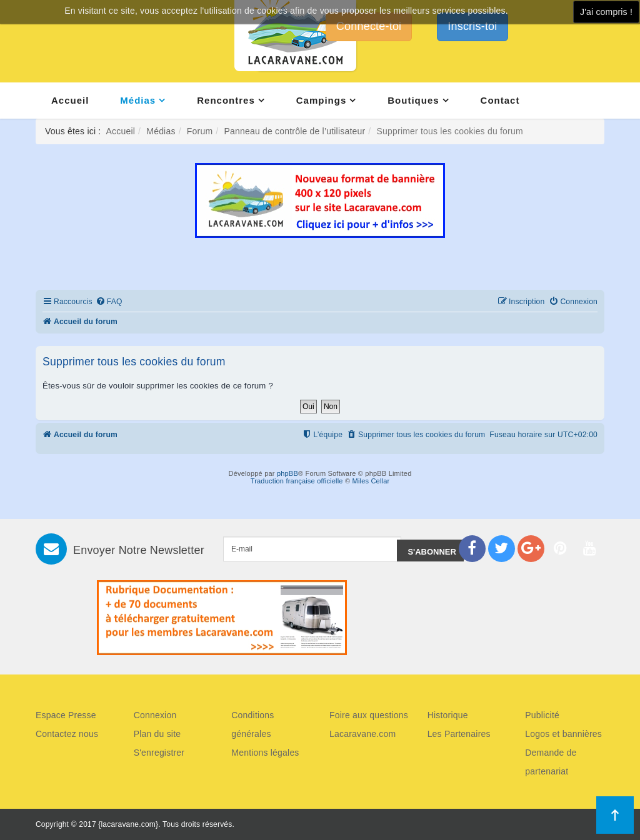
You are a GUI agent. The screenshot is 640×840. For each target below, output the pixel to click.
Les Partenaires (459, 734)
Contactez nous (67, 734)
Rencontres (226, 100)
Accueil (70, 100)
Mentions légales (265, 753)
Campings (322, 100)
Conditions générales (252, 724)
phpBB (287, 473)
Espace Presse (66, 715)
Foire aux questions (369, 715)
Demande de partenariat (551, 762)
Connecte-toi (369, 26)
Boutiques (413, 100)
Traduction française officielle (297, 481)
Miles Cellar (371, 481)
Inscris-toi (472, 26)
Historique (448, 715)
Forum (200, 131)
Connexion (155, 715)
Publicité (542, 715)
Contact (500, 100)
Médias (138, 100)
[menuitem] (109, 302)
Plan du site (157, 734)
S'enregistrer (159, 753)
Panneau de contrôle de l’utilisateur (294, 131)
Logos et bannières (563, 734)
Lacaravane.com (362, 734)
